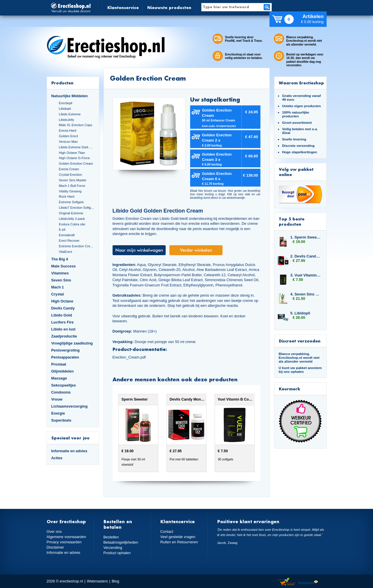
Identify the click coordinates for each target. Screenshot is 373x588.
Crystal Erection (70, 175)
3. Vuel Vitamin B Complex (306, 275)
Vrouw (57, 399)
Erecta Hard (68, 131)
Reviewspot (308, 582)
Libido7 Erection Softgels (77, 208)
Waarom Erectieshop (301, 83)
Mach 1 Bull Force (72, 186)
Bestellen (111, 537)
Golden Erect (68, 136)
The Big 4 (60, 259)
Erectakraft (67, 235)
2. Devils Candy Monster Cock (306, 256)
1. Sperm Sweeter (306, 237)
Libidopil (65, 109)
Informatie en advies (69, 451)
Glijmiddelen (63, 371)
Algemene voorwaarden (66, 537)
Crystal (58, 294)
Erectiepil (66, 103)
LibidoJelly (66, 120)
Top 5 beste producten (292, 221)
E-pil (62, 229)
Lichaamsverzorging (70, 406)
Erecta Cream (69, 169)
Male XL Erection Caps (76, 125)
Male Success (64, 266)
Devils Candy (63, 308)
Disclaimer (55, 547)
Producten (62, 83)
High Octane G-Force (75, 158)
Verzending (113, 548)
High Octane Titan (72, 153)
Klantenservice (123, 7)
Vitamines (60, 273)
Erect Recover (69, 241)
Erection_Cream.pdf (129, 357)
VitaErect (65, 252)
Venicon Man (68, 142)
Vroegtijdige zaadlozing (72, 343)
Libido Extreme (70, 114)
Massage (59, 378)
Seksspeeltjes (64, 385)
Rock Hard (67, 196)
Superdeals (61, 420)
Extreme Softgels (71, 202)
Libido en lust (63, 329)
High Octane (62, 301)
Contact (167, 532)
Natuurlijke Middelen (70, 96)
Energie (58, 413)
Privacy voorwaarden (64, 542)
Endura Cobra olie (72, 224)
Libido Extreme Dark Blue (77, 147)
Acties (57, 458)
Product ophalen (117, 553)
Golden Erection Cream (76, 163)
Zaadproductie (64, 336)
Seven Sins (61, 280)
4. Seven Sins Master (306, 294)
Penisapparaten (65, 357)
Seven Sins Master (73, 180)
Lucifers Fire (63, 322)
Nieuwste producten (169, 7)
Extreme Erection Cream (77, 246)
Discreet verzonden (300, 341)
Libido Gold (62, 315)
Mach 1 (58, 287)
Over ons (54, 532)
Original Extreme (71, 213)
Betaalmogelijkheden (121, 542)
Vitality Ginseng (70, 191)
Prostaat (59, 364)
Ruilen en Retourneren (179, 542)
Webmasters (97, 581)
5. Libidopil (300, 313)
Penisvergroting (66, 350)
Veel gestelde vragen (178, 537)
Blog (115, 581)
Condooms (61, 392)
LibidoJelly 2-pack (72, 219)
